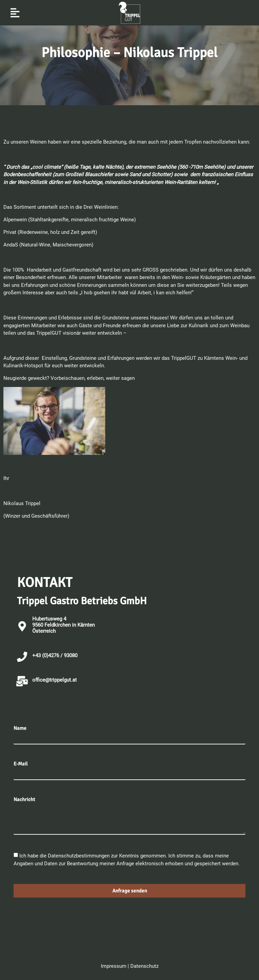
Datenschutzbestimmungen (79, 856)
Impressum (114, 966)
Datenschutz (144, 966)
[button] (15, 13)
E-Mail (21, 764)
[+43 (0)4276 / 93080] (22, 657)
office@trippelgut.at (54, 680)
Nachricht (24, 800)
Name (20, 728)
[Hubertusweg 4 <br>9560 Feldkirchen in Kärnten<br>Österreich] (22, 626)
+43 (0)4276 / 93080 (55, 655)
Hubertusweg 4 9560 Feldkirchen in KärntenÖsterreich (63, 625)
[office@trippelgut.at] (22, 681)
